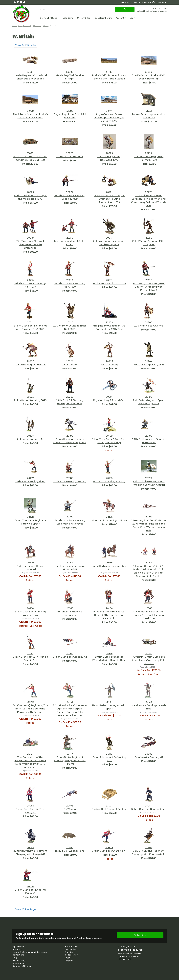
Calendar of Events (22, 966)
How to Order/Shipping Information (30, 952)
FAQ (15, 958)
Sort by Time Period (24, 26)
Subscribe (140, 935)
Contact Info (18, 955)
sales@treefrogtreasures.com (152, 11)
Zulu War (46, 26)
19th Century (37, 26)
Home (15, 26)
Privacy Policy (19, 963)
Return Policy (19, 960)
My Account (18, 946)
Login (132, 18)
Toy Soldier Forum (103, 18)
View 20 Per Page (26, 45)
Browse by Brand (49, 18)
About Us (17, 949)
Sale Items (68, 18)
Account (121, 18)
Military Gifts (83, 18)
